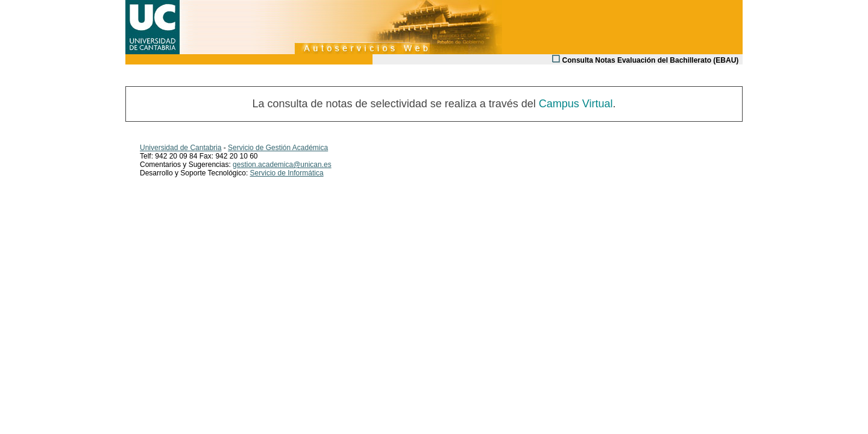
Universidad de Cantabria (181, 148)
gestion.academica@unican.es (282, 165)
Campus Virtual (576, 104)
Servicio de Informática (287, 173)
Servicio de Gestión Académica (278, 148)
